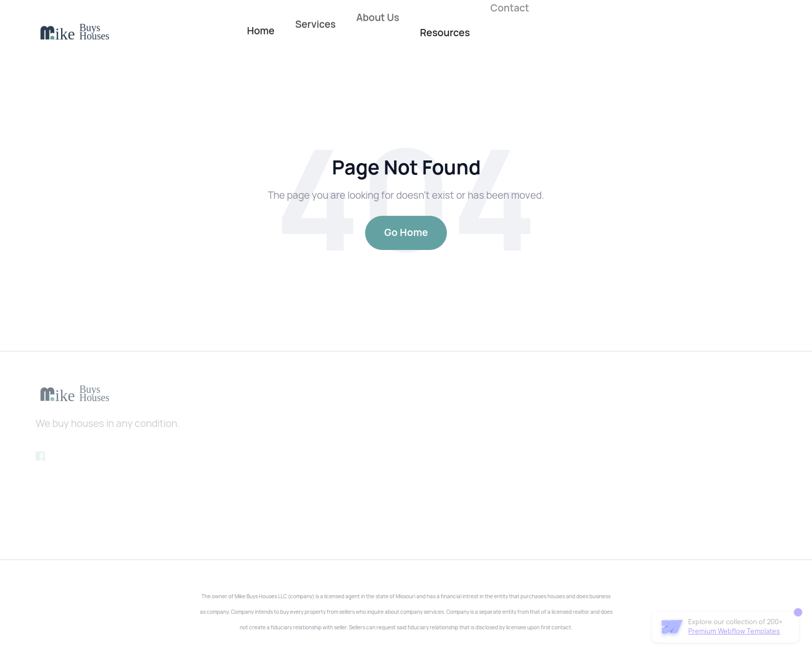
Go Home (406, 233)
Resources (445, 33)
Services (315, 19)
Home (261, 29)
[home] (75, 32)
